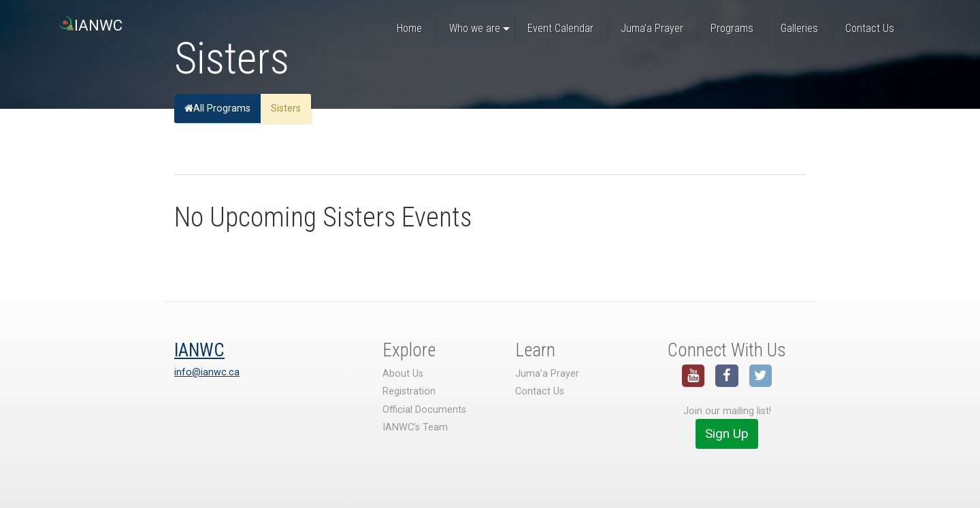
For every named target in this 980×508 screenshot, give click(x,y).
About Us (403, 374)
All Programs (217, 108)
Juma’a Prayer (547, 374)
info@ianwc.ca (207, 372)
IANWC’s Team (415, 427)
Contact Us (540, 391)
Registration (409, 391)
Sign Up (727, 434)
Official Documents (424, 410)
